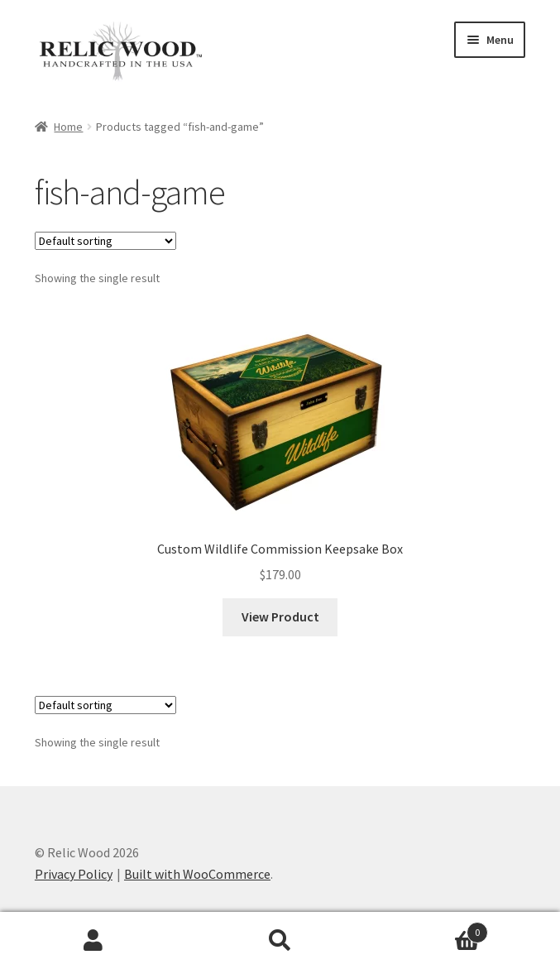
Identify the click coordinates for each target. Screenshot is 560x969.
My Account (93, 941)
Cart (431, 929)
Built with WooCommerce (197, 874)
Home (68, 127)
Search (280, 941)
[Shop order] (105, 241)
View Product (280, 616)
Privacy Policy (74, 874)
